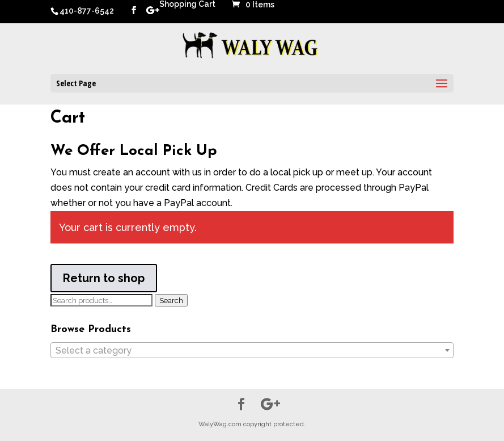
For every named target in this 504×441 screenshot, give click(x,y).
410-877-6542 (87, 11)
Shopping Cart (187, 4)
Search (171, 300)
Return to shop (104, 278)
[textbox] (252, 351)
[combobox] (252, 350)
